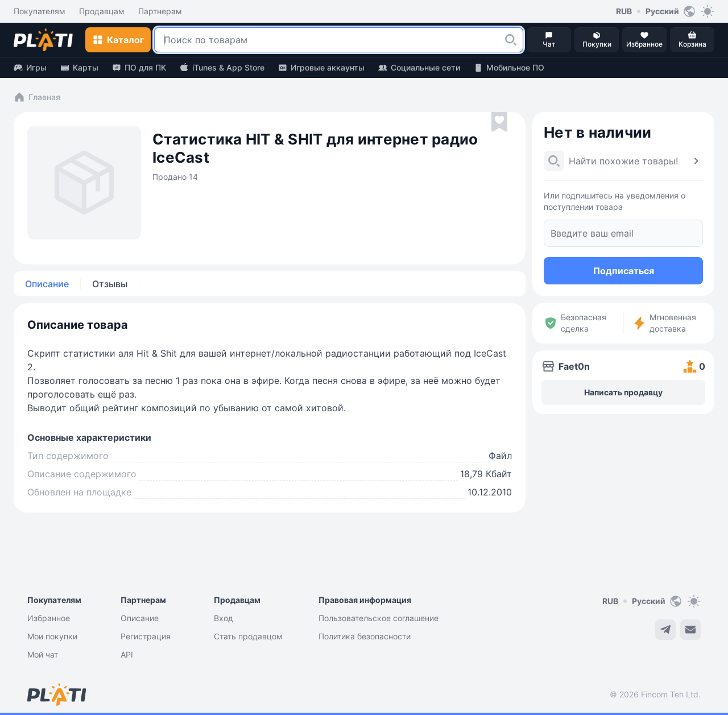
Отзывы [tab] (110, 284)
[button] (511, 40)
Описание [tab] (47, 284)
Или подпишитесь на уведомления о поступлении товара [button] (615, 201)
